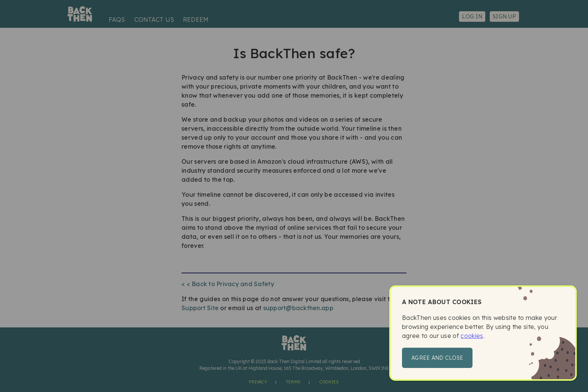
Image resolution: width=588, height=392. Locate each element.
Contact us (154, 20)
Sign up (504, 17)
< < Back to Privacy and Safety (228, 284)
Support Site (200, 308)
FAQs (117, 20)
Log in (472, 17)
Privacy (258, 382)
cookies (472, 336)
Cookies (329, 382)
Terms (293, 382)
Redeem (196, 20)
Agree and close (437, 358)
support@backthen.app (298, 308)
